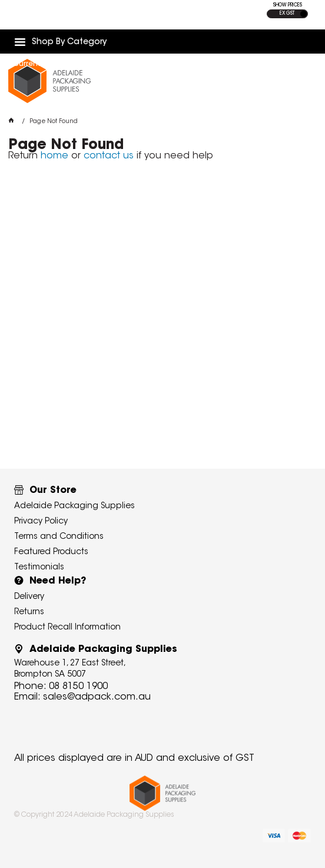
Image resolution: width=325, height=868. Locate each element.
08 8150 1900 (78, 687)
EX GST (287, 14)
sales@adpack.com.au (97, 697)
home (54, 156)
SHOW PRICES (288, 5)
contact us (109, 156)
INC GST (304, 14)
